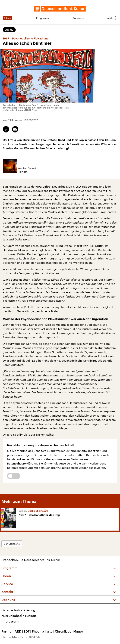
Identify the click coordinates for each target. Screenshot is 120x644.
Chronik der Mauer (69, 631)
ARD (19, 631)
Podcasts (78, 18)
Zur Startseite (12, 544)
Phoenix (39, 631)
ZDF (28, 631)
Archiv (9, 30)
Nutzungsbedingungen (19, 616)
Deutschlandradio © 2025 (21, 637)
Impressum (10, 621)
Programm (42, 18)
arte (51, 631)
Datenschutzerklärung (22, 463)
